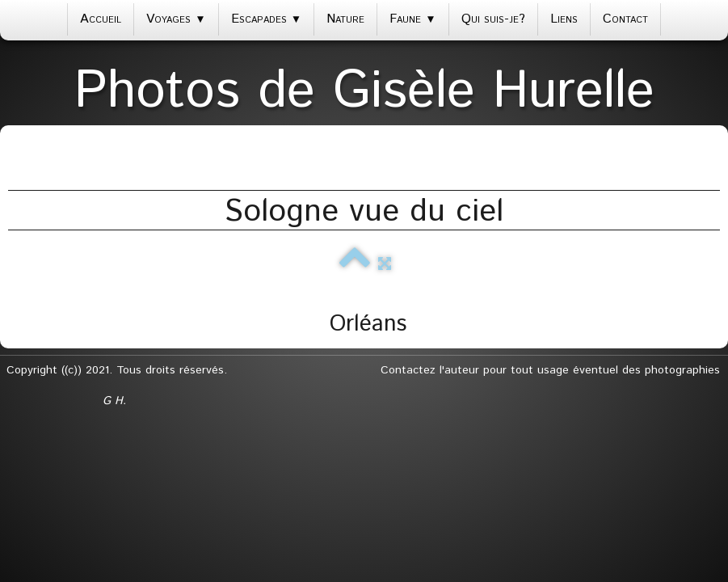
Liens (564, 19)
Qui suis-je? (493, 19)
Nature (345, 19)
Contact (625, 19)
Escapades (266, 19)
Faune (412, 19)
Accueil (101, 19)
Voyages (176, 19)
